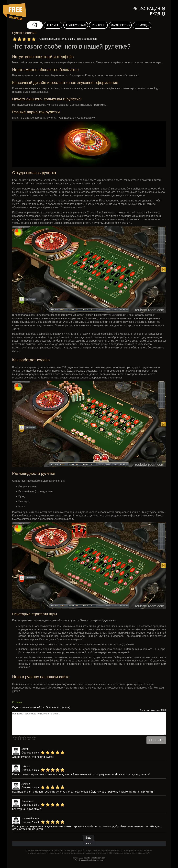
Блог (89, 844)
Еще (88, 838)
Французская (76, 25)
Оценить (156, 740)
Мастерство (120, 25)
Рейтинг (98, 25)
